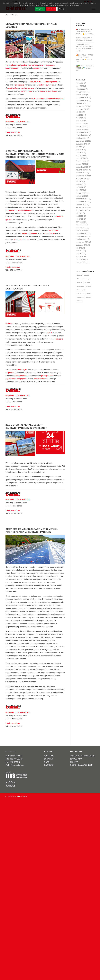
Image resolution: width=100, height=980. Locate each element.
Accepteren (40, 9)
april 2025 (80, 121)
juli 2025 (79, 112)
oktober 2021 (81, 239)
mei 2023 (80, 187)
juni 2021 (80, 251)
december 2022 (82, 199)
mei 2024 (80, 153)
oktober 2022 (81, 205)
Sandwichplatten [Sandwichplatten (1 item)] (82, 290)
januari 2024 (81, 164)
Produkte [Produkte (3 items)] (89, 286)
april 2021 (80, 257)
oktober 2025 (81, 103)
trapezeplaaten (11, 65)
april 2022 (80, 222)
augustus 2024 (82, 144)
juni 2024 (80, 150)
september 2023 (82, 176)
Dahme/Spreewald (51, 82)
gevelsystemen (47, 376)
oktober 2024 (81, 138)
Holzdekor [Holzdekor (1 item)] (87, 282)
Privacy (62, 9)
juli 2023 (79, 181)
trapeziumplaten (21, 376)
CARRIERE (49, 765)
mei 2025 (80, 118)
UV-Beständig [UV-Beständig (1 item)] (81, 293)
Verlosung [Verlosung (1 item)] (89, 293)
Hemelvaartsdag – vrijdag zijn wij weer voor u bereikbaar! (84, 47)
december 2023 (82, 167)
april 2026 (80, 86)
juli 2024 (79, 147)
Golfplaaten (10, 324)
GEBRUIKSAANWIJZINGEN (81, 765)
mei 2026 (80, 83)
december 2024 (82, 132)
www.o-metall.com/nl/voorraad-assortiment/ (48, 99)
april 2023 (80, 190)
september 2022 (82, 207)
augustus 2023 (82, 179)
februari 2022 (81, 228)
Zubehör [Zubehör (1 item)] (79, 301)
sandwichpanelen (12, 68)
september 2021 (82, 242)
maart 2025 (81, 124)
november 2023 (82, 170)
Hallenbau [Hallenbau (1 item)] (80, 282)
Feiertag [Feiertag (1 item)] (79, 279)
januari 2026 (81, 95)
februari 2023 (81, 193)
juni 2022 (80, 216)
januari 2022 (81, 231)
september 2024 (82, 141)
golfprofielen (53, 230)
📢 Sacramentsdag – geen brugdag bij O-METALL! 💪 (84, 32)
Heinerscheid (19, 85)
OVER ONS (49, 756)
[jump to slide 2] (36, 561)
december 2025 (82, 98)
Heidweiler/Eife (35, 82)
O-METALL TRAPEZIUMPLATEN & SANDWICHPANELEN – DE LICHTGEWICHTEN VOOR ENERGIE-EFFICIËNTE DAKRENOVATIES (35, 154)
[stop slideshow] (38, 561)
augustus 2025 (82, 109)
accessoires (38, 68)
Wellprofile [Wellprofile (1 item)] (88, 297)
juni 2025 (80, 115)
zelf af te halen (27, 91)
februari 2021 (81, 262)
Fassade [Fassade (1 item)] (87, 275)
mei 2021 (80, 254)
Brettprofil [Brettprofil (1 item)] (80, 275)
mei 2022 (80, 219)
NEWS (47, 762)
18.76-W (49, 333)
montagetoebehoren (22, 239)
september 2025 (82, 106)
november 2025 (82, 101)
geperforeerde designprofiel (16, 379)
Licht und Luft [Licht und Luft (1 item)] (81, 286)
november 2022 (82, 202)
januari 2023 (81, 196)
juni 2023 (80, 184)
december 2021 (82, 233)
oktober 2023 (81, 173)
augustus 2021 (82, 245)
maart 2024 (81, 158)
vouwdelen (59, 339)
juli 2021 (79, 248)
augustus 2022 (82, 210)
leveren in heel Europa (48, 91)
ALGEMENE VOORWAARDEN (82, 756)
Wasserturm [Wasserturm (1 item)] (80, 297)
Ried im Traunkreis (45, 85)
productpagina (22, 370)
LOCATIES (49, 759)
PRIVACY (74, 762)
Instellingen (51, 9)
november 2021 (82, 236)
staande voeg (33, 65)
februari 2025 (81, 127)
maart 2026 (81, 89)
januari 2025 (81, 129)
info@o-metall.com (13, 132)
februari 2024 (81, 161)
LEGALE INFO (76, 759)
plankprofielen (39, 379)
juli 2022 (79, 213)
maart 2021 (81, 259)
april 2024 (80, 155)
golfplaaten (22, 65)
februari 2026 (81, 92)
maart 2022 (81, 225)
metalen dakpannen (47, 65)
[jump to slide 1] (33, 561)
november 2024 (82, 135)
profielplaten (13, 88)
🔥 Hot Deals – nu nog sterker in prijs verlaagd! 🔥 (85, 57)
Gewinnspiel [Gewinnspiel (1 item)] (87, 279)
